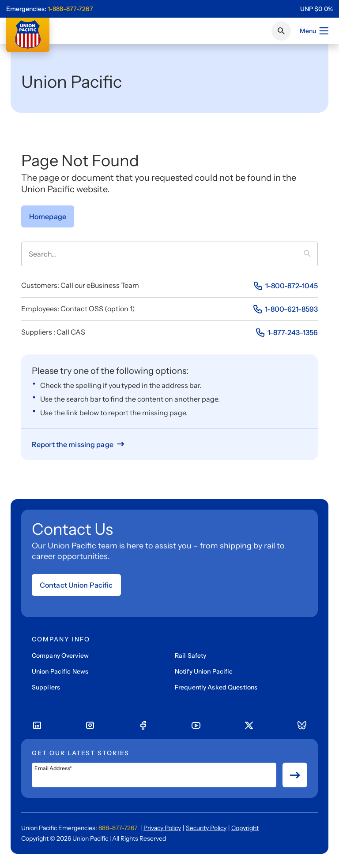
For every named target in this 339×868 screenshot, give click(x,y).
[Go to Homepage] (48, 216)
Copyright (245, 828)
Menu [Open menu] (315, 31)
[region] (316, 9)
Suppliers (46, 687)
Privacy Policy (162, 828)
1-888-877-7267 (70, 9)
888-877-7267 (118, 828)
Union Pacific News (60, 671)
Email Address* (53, 768)
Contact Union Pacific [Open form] (76, 585)
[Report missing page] (79, 444)
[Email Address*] (154, 775)
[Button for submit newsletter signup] (295, 775)
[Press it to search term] (311, 254)
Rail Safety (190, 656)
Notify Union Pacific (204, 671)
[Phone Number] (285, 286)
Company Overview (60, 656)
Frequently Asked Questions (216, 687)
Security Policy (206, 828)
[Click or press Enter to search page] (281, 31)
